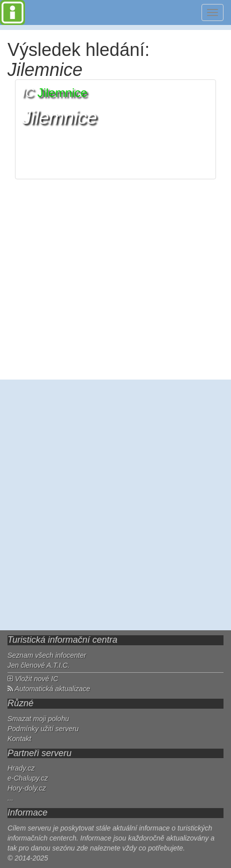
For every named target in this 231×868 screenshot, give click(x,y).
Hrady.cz (21, 768)
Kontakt (19, 739)
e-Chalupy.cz (28, 778)
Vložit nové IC (33, 679)
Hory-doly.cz (27, 788)
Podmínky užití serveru (43, 729)
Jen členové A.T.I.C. (38, 665)
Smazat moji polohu (38, 719)
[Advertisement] (115, 505)
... (10, 798)
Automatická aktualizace (49, 689)
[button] (115, 129)
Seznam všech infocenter (47, 655)
